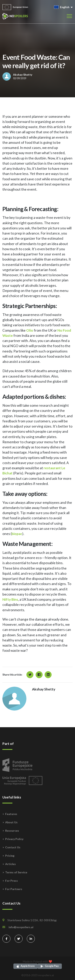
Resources (12, 831)
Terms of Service (16, 872)
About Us (11, 822)
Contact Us (13, 847)
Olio (30, 330)
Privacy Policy (14, 839)
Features (11, 814)
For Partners (14, 889)
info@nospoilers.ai (21, 927)
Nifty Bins (10, 599)
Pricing (10, 856)
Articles (10, 864)
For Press (11, 881)
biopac (17, 534)
